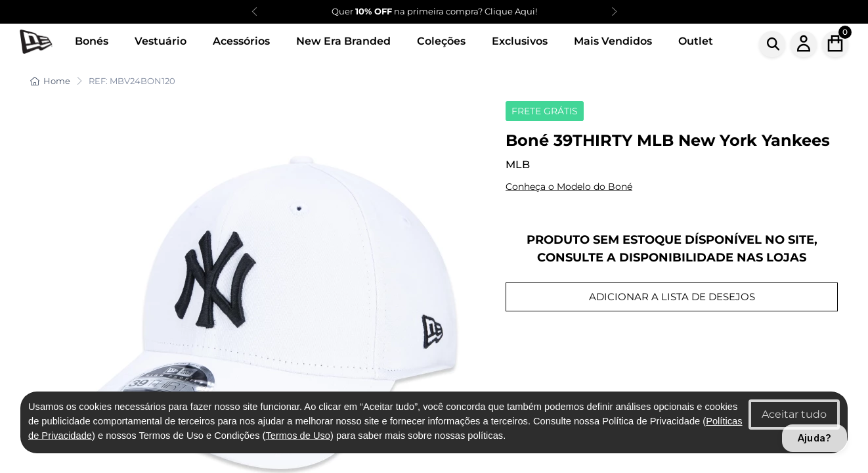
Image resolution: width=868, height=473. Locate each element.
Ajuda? (814, 438)
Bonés (92, 41)
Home (50, 81)
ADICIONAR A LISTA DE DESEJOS (672, 297)
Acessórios (241, 41)
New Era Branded (343, 41)
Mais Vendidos (613, 41)
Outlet (696, 41)
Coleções (441, 41)
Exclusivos (520, 41)
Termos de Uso (298, 436)
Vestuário (161, 41)
